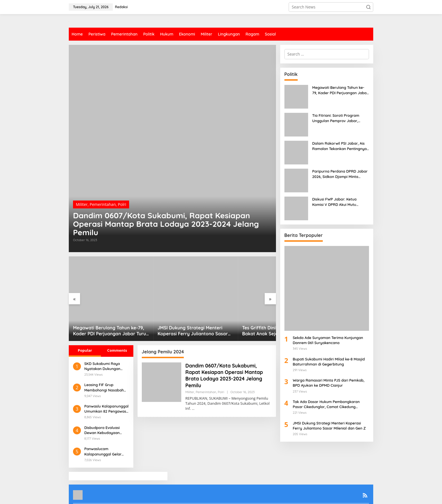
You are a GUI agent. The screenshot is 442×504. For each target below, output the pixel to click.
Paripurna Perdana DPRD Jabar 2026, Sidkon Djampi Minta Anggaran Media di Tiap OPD (340, 174)
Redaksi (129, 496)
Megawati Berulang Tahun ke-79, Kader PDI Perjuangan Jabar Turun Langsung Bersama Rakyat (103, 315)
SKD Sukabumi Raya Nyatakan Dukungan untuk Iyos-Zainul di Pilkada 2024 (102, 351)
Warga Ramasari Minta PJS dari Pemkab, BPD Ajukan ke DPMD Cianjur (329, 383)
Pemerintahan (103, 203)
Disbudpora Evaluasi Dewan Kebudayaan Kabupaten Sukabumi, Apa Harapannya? (103, 415)
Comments (117, 335)
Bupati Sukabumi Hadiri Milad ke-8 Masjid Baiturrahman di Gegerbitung (329, 362)
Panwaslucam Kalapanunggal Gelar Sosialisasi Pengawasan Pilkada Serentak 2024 (105, 436)
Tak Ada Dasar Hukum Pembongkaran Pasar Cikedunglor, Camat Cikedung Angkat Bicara (326, 404)
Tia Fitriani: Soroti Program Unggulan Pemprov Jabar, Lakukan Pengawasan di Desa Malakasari (338, 118)
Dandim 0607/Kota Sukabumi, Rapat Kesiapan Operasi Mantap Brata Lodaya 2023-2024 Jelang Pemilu (168, 223)
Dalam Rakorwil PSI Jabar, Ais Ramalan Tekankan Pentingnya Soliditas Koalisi (340, 146)
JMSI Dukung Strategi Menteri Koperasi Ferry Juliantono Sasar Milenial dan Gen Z (169, 315)
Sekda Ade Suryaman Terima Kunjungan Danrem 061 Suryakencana (328, 340)
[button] (368, 7)
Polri (122, 203)
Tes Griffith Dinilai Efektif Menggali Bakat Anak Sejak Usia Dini (241, 315)
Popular (85, 335)
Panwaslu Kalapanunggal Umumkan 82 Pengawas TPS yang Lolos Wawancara (106, 393)
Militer (82, 203)
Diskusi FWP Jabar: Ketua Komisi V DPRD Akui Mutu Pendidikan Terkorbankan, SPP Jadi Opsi (339, 202)
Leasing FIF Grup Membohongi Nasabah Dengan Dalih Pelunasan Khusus (106, 372)
